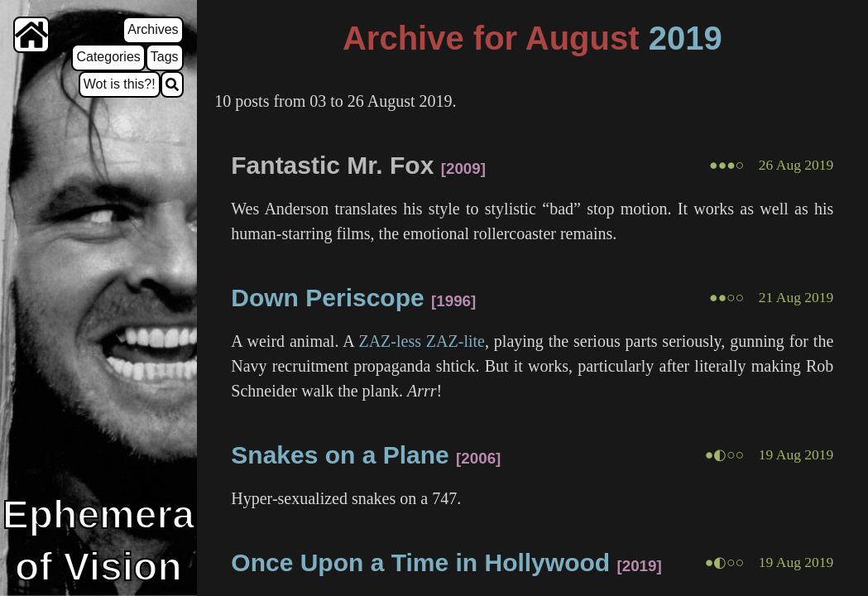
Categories (108, 57)
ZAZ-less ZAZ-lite (422, 341)
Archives (153, 29)
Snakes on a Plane (340, 455)
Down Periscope (327, 298)
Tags (165, 57)
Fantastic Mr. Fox (332, 165)
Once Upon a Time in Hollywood (420, 562)
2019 (686, 38)
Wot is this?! (120, 84)
